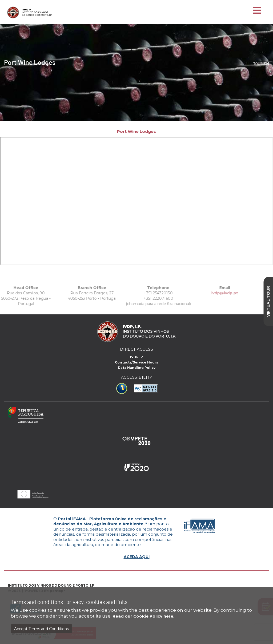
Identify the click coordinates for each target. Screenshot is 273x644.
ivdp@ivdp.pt (214, 293)
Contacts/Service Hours (136, 362)
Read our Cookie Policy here (143, 616)
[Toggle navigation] (257, 11)
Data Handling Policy (137, 368)
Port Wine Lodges (136, 131)
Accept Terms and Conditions (41, 629)
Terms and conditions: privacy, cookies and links (69, 602)
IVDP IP (136, 357)
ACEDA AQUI (137, 557)
